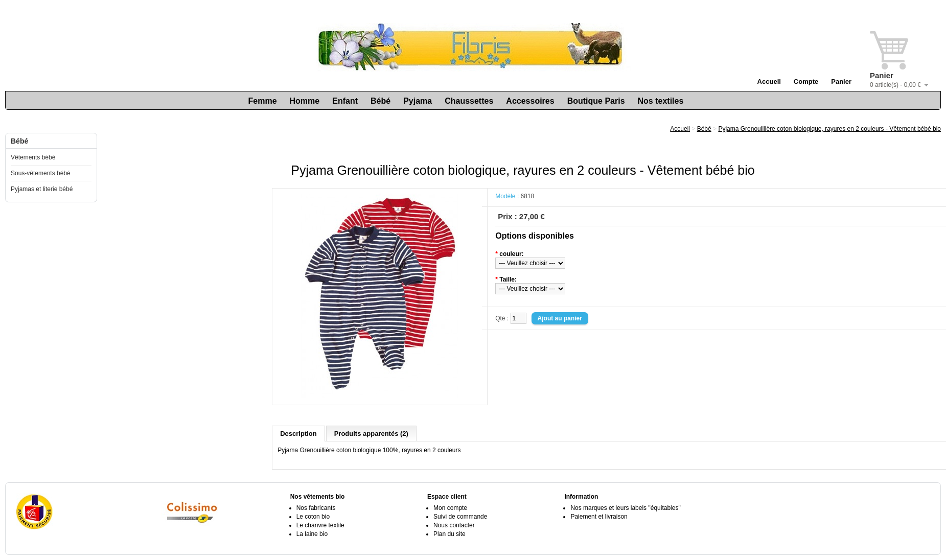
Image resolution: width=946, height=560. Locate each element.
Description (298, 434)
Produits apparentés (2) (371, 434)
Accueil (769, 81)
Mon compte (450, 508)
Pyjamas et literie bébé (42, 189)
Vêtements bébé (33, 157)
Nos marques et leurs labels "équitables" (625, 508)
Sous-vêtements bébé (41, 173)
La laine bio (312, 534)
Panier (841, 81)
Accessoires (530, 101)
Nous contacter (454, 525)
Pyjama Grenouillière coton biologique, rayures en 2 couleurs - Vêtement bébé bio (829, 129)
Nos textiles (661, 101)
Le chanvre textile (320, 525)
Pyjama (418, 101)
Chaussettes (469, 101)
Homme (305, 101)
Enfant (345, 101)
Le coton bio (313, 517)
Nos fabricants (316, 508)
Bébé (380, 101)
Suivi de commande (460, 517)
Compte (806, 81)
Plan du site (449, 534)
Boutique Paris (596, 101)
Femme (263, 101)
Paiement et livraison (599, 517)
